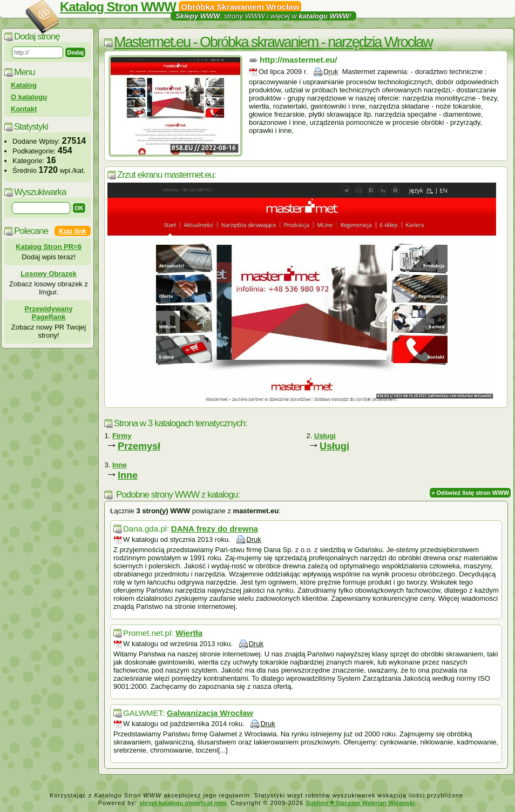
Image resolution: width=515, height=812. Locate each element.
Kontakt (24, 109)
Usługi (334, 446)
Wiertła (189, 633)
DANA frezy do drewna (215, 529)
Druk (331, 72)
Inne (128, 475)
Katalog (24, 85)
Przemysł (139, 446)
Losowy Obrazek (48, 274)
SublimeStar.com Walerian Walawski (360, 803)
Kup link (73, 231)
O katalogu (29, 97)
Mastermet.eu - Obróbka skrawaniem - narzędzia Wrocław (273, 42)
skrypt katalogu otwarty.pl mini (183, 803)
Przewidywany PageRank (49, 313)
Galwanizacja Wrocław (210, 713)
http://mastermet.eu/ (298, 60)
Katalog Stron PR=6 (49, 247)
